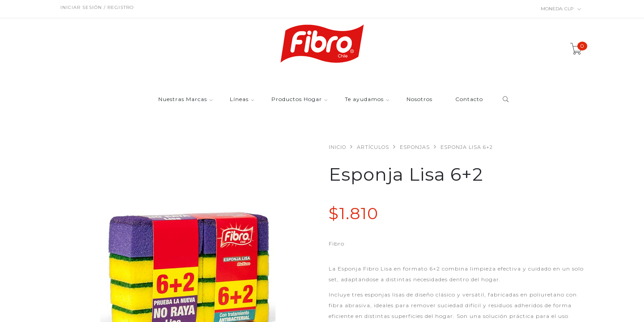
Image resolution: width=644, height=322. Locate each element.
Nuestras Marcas (183, 100)
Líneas (239, 100)
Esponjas (415, 147)
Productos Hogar (297, 100)
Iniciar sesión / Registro (97, 7)
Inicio (337, 147)
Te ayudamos (364, 100)
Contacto (469, 100)
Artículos (373, 147)
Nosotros (419, 100)
